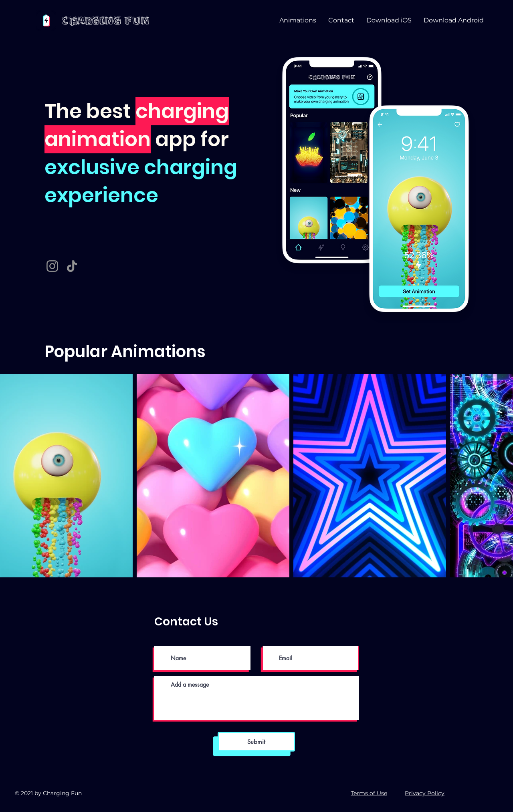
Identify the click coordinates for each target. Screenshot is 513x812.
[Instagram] (52, 266)
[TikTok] (72, 266)
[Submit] (256, 742)
